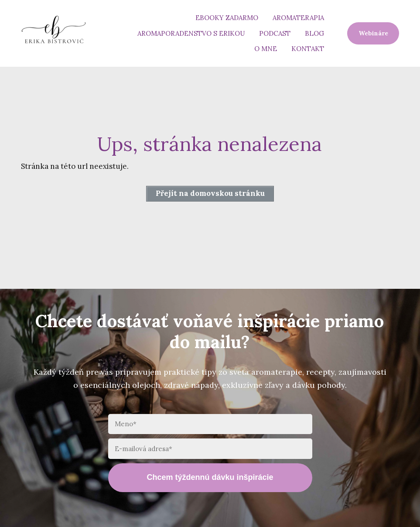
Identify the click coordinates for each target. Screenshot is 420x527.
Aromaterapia (298, 18)
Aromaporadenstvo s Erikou (191, 33)
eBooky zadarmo (227, 18)
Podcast (275, 33)
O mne (266, 49)
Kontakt (308, 49)
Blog (314, 33)
